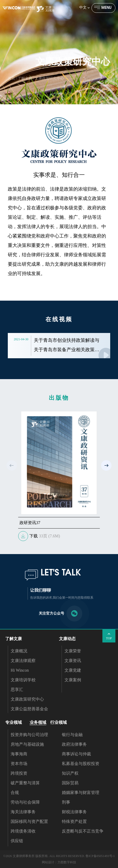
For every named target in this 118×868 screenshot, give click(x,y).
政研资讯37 (30, 523)
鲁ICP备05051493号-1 (100, 856)
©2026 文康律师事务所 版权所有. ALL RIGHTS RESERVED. (44, 856)
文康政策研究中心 (49, 78)
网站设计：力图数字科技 (59, 862)
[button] (106, 465)
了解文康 (25, 78)
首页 (11, 78)
